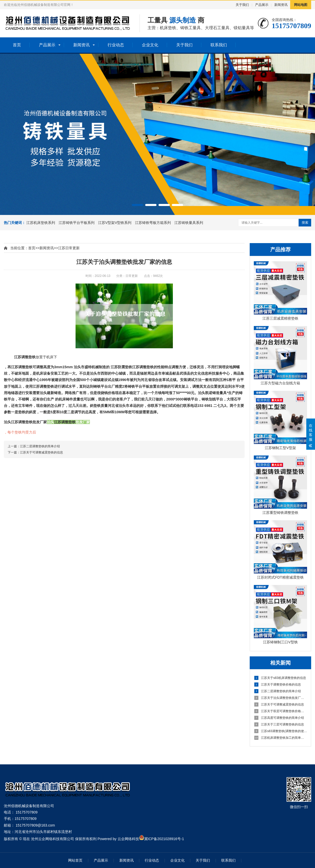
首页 (17, 45)
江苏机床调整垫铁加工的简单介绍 (281, 738)
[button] (138, 205)
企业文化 (150, 45)
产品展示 (262, 5)
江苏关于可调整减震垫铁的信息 (279, 704)
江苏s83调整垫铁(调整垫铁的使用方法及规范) (281, 731)
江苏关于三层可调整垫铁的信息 (279, 724)
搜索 (305, 223)
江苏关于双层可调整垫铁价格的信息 (281, 711)
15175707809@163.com (35, 825)
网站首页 (75, 860)
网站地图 (301, 5)
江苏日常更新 (69, 248)
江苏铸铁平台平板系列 (77, 223)
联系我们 (219, 45)
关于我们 (242, 5)
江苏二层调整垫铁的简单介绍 (278, 691)
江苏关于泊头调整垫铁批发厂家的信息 (281, 698)
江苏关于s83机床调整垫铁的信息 (280, 678)
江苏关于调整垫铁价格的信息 (278, 685)
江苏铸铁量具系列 (189, 223)
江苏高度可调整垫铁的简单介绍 (279, 718)
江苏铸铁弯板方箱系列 (153, 223)
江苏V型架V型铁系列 (115, 223)
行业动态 (116, 45)
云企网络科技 (128, 839)
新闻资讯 (281, 5)
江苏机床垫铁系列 (41, 223)
